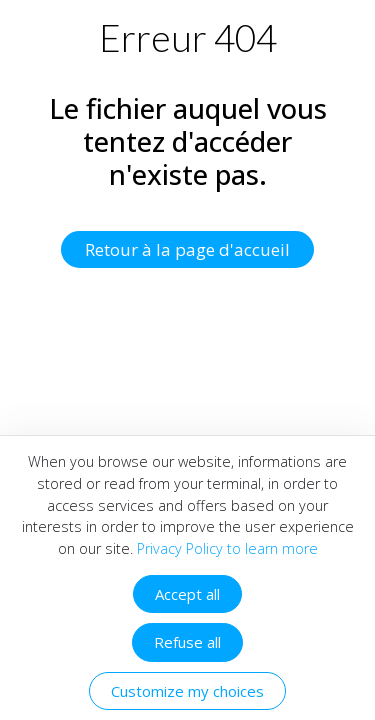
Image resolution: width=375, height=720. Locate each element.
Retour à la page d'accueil (187, 249)
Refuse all (187, 642)
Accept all (187, 594)
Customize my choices (187, 691)
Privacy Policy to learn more (225, 548)
